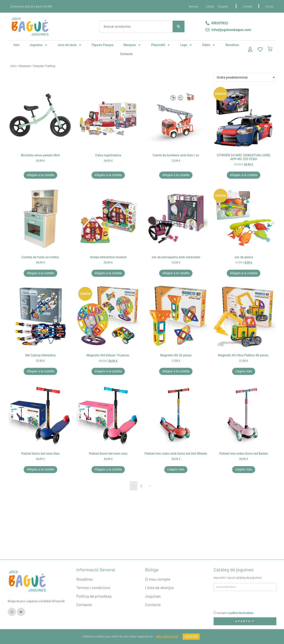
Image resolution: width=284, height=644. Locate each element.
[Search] (178, 26)
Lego (186, 45)
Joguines (39, 45)
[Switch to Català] (210, 6)
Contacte (126, 54)
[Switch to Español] (223, 6)
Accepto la (235, 613)
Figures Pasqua (103, 45)
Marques (132, 45)
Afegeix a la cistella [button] (40, 175)
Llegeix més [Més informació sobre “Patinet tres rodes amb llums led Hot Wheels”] (176, 469)
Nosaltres (232, 45)
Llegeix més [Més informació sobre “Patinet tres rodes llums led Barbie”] (244, 469)
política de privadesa (241, 613)
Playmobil (161, 45)
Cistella (248, 6)
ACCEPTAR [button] (191, 636)
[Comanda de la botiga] (244, 77)
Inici (17, 45)
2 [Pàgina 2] (141, 486)
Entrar (270, 6)
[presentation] (244, 601)
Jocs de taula (70, 45)
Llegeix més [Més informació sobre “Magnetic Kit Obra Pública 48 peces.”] (244, 371)
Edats (209, 45)
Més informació (167, 636)
